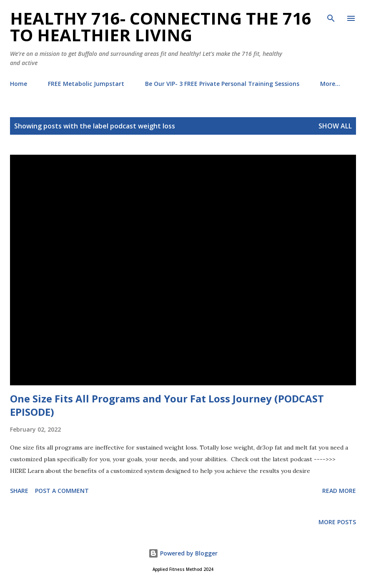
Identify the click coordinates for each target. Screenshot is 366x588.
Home (19, 84)
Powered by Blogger (183, 553)
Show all (335, 126)
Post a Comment (62, 491)
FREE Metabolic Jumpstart (86, 84)
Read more (339, 491)
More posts (337, 522)
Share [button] (19, 491)
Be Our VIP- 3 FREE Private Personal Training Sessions (222, 84)
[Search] (331, 15)
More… (330, 84)
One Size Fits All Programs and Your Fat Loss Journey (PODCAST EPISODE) (167, 405)
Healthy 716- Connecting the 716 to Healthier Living (161, 26)
